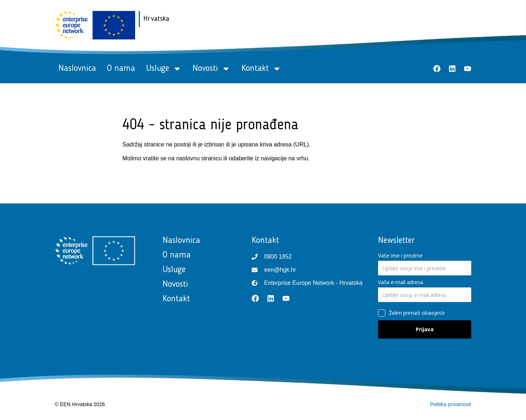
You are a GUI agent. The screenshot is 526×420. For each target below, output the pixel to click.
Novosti (211, 69)
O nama (121, 69)
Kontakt (261, 69)
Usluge (164, 69)
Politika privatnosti (451, 404)
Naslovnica (77, 69)
